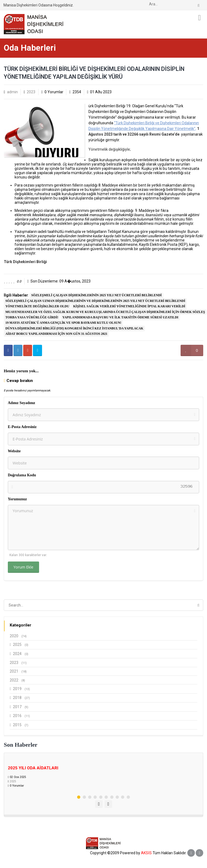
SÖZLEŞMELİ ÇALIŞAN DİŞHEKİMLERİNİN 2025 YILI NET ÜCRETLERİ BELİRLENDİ (96, 295)
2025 (19, 645)
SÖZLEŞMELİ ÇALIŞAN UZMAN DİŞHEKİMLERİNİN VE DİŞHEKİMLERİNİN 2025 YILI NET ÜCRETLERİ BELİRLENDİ (95, 301)
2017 (19, 707)
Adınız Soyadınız (22, 403)
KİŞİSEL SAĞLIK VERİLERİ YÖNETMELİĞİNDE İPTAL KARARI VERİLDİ (129, 306)
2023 (31, 92)
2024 (19, 654)
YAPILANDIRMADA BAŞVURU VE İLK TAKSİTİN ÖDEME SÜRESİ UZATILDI (120, 317)
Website (14, 451)
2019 (20, 689)
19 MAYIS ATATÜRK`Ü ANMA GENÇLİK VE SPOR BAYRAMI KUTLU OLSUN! (63, 323)
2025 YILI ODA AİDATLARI (33, 768)
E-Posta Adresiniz (22, 427)
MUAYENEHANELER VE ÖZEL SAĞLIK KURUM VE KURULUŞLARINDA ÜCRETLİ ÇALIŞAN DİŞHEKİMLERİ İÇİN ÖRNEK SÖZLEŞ (105, 312)
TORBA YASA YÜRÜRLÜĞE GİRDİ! (32, 317)
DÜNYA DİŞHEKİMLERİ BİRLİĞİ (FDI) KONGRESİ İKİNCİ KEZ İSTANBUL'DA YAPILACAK (74, 328)
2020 (18, 636)
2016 (20, 716)
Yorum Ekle (23, 567)
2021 (18, 671)
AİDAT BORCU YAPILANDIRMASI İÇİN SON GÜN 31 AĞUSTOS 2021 (56, 334)
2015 (19, 725)
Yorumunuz (17, 499)
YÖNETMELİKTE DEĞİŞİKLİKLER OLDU (37, 306)
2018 (20, 698)
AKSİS (146, 853)
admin (12, 92)
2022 (17, 680)
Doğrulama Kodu (22, 475)
